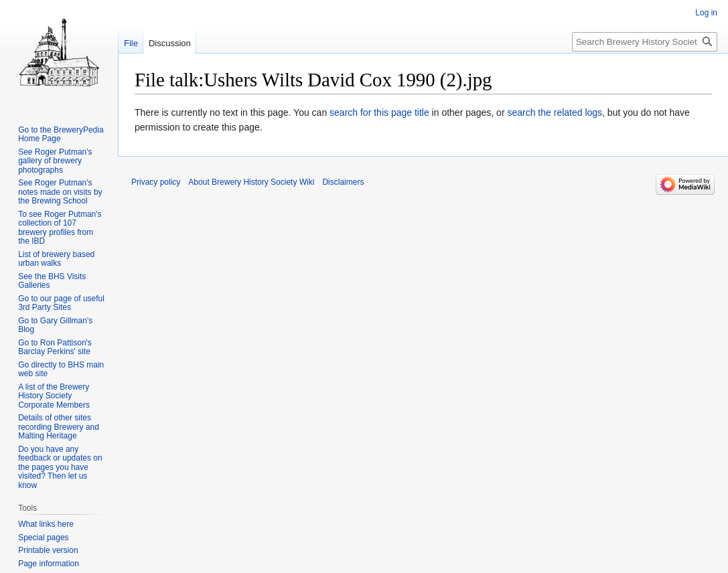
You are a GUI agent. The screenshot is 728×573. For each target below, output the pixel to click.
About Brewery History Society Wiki (251, 182)
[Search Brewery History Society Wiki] (645, 42)
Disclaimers (343, 182)
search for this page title (379, 112)
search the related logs (555, 112)
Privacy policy (156, 182)
